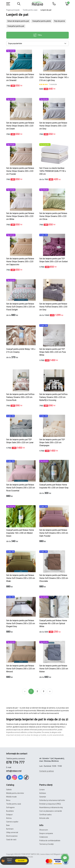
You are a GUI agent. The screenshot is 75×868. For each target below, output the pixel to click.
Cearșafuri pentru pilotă (42, 21)
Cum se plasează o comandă (51, 811)
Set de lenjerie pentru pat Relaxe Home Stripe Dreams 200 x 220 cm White (20, 216)
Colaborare (44, 837)
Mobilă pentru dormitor (15, 793)
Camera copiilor (12, 822)
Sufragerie (10, 807)
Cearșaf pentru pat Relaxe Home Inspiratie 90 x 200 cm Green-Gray (54, 486)
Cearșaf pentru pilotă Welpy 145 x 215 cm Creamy (21, 351)
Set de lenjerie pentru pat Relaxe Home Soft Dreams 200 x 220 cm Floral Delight (21, 307)
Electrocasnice (12, 836)
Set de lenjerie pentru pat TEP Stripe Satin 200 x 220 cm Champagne (52, 442)
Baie (8, 825)
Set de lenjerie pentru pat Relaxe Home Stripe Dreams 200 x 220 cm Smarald (20, 77)
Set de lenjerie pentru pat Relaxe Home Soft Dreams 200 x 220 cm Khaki (21, 578)
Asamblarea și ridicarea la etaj (51, 807)
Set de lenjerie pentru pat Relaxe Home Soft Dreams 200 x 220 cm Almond (21, 669)
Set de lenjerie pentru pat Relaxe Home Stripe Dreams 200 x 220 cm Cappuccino (20, 262)
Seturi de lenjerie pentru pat (18, 21)
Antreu (9, 818)
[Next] (50, 691)
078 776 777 (15, 762)
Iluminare (10, 829)
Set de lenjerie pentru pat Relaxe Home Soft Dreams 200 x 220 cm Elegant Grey (21, 623)
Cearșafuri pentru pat (16, 26)
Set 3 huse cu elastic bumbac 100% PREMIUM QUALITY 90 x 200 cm (53, 171)
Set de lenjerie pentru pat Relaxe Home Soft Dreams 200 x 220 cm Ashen (54, 669)
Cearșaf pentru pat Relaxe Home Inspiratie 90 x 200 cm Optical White (53, 623)
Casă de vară (11, 840)
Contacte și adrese (47, 771)
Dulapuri (9, 815)
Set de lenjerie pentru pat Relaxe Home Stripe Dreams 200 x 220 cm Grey (53, 126)
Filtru (37, 35)
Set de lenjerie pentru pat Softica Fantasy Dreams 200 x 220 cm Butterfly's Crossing (53, 397)
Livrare (42, 790)
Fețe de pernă (59, 21)
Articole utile (44, 818)
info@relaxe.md (14, 771)
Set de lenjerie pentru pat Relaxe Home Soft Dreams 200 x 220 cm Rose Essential (21, 488)
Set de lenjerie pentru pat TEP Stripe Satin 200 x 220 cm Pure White (53, 352)
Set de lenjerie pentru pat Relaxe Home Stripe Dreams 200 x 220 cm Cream (20, 126)
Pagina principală (13, 10)
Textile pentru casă (30, 10)
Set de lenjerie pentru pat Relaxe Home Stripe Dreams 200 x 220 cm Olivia (53, 216)
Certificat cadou (45, 815)
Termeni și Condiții (46, 844)
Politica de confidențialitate (50, 841)
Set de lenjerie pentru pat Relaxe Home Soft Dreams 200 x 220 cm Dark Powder (54, 533)
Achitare (43, 793)
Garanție (43, 797)
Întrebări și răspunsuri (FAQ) (50, 804)
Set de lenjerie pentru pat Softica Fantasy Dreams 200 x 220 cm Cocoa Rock (20, 397)
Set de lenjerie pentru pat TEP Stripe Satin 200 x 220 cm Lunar (20, 441)
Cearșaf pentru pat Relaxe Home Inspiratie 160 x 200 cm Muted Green (20, 533)
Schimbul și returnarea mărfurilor (52, 800)
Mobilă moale (11, 797)
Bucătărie (10, 811)
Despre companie (46, 833)
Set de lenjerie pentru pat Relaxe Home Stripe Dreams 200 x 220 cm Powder (20, 171)
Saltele (9, 790)
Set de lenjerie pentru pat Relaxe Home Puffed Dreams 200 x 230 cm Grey (53, 307)
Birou (8, 800)
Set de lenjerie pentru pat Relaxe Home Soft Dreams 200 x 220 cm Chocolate (54, 578)
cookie (9, 862)
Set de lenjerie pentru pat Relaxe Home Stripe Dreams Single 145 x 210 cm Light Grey (54, 77)
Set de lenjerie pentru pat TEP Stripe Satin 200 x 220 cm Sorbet (53, 260)
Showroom (44, 830)
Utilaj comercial (12, 832)
